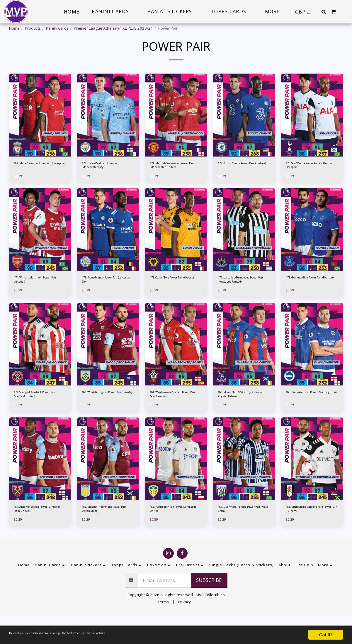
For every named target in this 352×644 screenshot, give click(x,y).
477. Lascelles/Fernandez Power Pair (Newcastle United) (241, 300)
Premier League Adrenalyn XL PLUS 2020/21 (113, 28)
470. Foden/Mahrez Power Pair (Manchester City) (106, 182)
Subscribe (209, 609)
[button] (324, 12)
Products (33, 28)
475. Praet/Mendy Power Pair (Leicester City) (108, 300)
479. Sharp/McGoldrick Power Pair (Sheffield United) (39, 418)
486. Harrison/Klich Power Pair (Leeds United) (173, 537)
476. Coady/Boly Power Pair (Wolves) (175, 300)
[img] (40, 130)
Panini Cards (57, 28)
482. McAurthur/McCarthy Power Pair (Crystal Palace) (242, 418)
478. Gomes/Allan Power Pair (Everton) (312, 300)
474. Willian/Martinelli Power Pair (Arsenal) (39, 300)
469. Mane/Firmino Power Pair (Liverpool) (37, 182)
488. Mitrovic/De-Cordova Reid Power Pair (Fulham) (308, 537)
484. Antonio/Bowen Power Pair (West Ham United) (38, 537)
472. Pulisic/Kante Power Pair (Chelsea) (244, 182)
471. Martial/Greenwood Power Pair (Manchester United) (172, 182)
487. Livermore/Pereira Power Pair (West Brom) (239, 537)
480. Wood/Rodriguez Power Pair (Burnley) (108, 418)
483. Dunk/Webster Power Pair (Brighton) (309, 418)
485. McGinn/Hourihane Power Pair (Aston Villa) (103, 537)
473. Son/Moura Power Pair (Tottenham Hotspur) (310, 182)
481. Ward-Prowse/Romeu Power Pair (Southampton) (173, 418)
